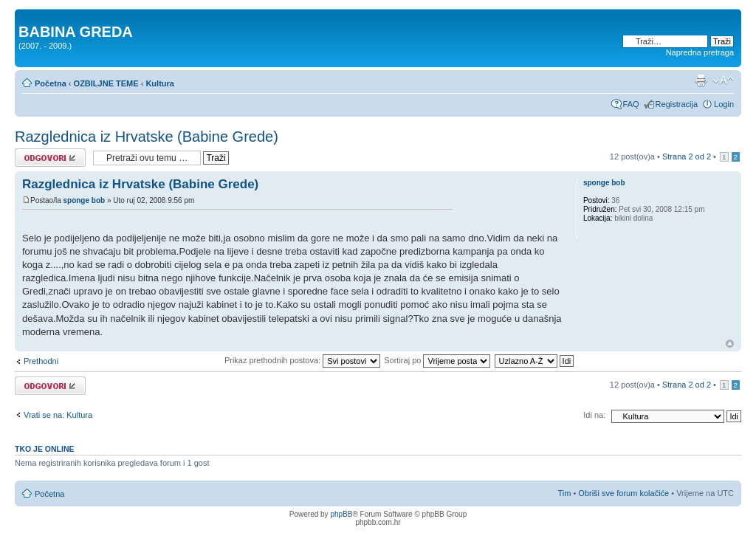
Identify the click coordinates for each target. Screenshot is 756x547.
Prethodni (41, 361)
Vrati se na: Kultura (58, 415)
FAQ (631, 104)
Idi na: (594, 415)
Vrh (730, 344)
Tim (564, 493)
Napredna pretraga (700, 52)
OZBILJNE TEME (106, 83)
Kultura (160, 83)
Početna (51, 83)
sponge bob (84, 200)
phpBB (341, 514)
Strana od (687, 156)
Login (724, 104)
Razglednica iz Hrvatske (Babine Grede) (147, 137)
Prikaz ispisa (701, 80)
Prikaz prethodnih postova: (302, 360)
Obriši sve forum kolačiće (623, 493)
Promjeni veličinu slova (723, 80)
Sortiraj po (437, 360)
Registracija (677, 104)
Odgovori (50, 158)
